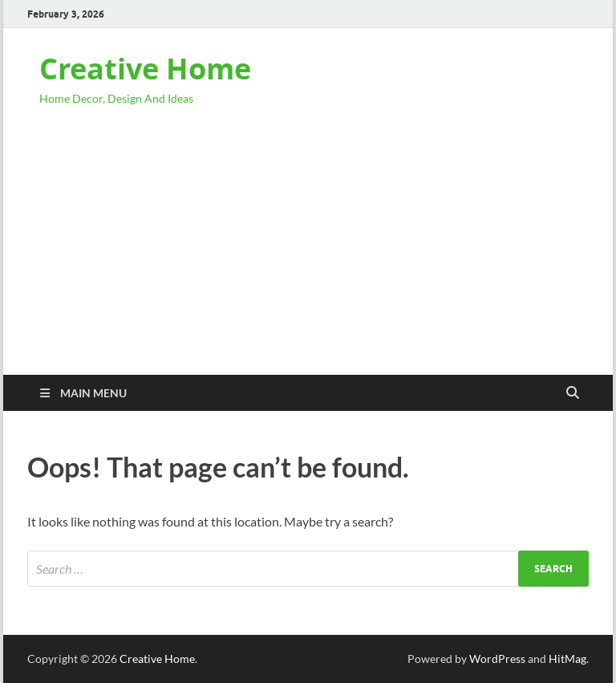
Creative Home (145, 69)
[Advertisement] (308, 254)
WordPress (497, 659)
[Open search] (573, 393)
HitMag (567, 659)
